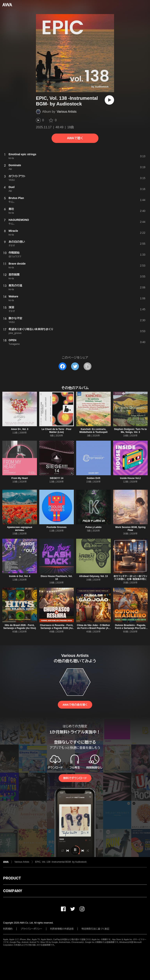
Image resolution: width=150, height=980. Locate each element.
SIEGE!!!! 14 (57, 478)
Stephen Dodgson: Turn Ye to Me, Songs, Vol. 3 (130, 431)
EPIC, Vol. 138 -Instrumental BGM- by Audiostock (61, 862)
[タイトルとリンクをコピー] (87, 366)
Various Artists (67, 112)
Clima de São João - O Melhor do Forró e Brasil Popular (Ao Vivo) (93, 628)
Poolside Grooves (56, 527)
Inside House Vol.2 (130, 478)
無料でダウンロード (75, 778)
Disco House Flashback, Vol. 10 (57, 578)
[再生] (109, 100)
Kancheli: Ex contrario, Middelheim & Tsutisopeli (94, 431)
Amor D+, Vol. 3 (20, 429)
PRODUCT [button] (12, 878)
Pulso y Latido (93, 527)
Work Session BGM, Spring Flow (130, 529)
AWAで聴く (75, 138)
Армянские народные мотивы (20, 529)
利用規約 (8, 929)
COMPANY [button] (13, 891)
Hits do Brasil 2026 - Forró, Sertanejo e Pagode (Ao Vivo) (20, 627)
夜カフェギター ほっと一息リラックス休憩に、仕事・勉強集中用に (130, 578)
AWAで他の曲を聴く (75, 705)
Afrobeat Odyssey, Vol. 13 (93, 576)
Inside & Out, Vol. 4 (20, 576)
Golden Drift (93, 478)
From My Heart (20, 478)
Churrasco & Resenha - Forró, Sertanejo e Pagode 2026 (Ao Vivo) (57, 628)
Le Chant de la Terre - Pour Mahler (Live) (56, 431)
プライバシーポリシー (31, 929)
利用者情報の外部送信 (62, 929)
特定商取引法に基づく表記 (96, 929)
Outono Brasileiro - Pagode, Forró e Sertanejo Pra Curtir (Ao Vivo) (130, 628)
